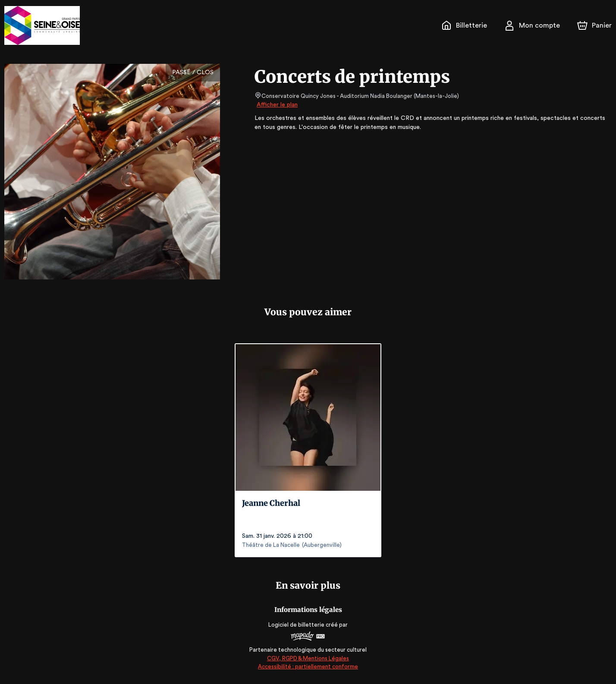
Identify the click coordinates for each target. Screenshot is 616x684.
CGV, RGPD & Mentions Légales (308, 658)
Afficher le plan (277, 105)
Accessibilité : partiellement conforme (308, 667)
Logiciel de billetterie (297, 625)
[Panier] (594, 25)
